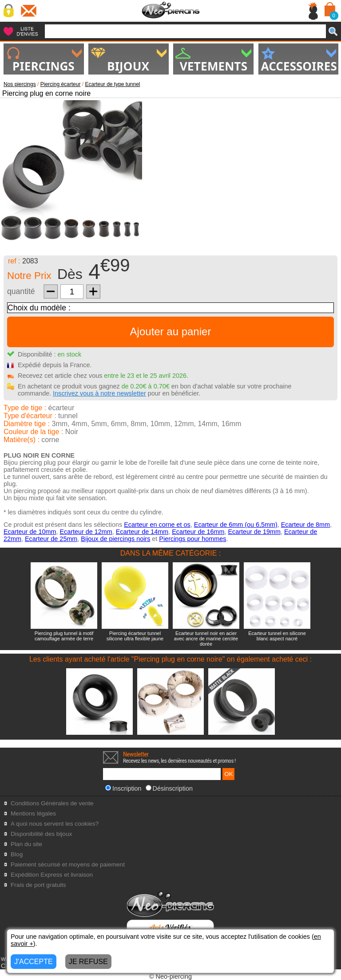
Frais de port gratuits (38, 885)
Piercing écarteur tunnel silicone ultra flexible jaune (135, 636)
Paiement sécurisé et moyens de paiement (68, 864)
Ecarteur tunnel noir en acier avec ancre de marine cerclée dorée (206, 639)
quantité (21, 291)
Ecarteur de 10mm (30, 532)
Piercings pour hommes (192, 539)
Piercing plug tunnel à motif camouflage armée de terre (64, 636)
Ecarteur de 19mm (254, 532)
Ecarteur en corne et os (157, 525)
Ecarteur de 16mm (198, 532)
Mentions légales (33, 813)
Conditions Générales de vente (52, 803)
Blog (17, 854)
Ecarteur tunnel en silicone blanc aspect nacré (277, 636)
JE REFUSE (88, 962)
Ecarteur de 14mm (142, 532)
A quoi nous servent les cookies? (55, 824)
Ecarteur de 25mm (51, 539)
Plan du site (26, 844)
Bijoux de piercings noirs (115, 539)
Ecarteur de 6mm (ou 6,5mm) (236, 525)
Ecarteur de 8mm (305, 525)
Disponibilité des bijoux (41, 834)
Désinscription (169, 788)
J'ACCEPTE (34, 962)
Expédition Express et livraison (52, 875)
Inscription (123, 788)
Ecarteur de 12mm (86, 532)
